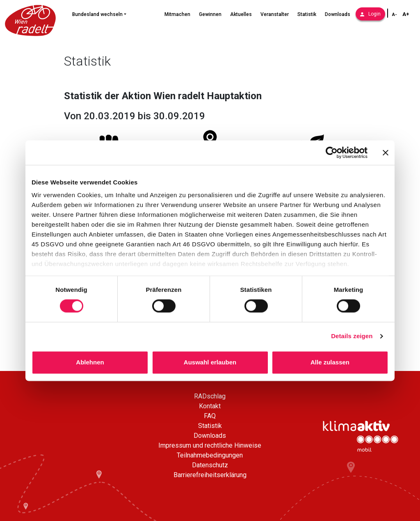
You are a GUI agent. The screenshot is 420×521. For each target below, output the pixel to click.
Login (370, 14)
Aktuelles (241, 14)
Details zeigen (352, 336)
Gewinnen (210, 14)
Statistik (307, 14)
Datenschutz (210, 465)
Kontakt (210, 406)
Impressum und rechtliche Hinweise (210, 445)
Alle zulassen (330, 362)
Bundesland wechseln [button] (97, 14)
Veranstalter (275, 14)
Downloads (338, 14)
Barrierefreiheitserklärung (210, 475)
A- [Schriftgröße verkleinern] (395, 15)
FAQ (210, 416)
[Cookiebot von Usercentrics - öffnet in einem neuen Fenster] (332, 152)
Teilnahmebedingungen (210, 455)
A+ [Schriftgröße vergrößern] (406, 14)
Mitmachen (177, 14)
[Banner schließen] (386, 152)
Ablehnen (90, 362)
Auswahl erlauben (210, 362)
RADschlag (210, 396)
